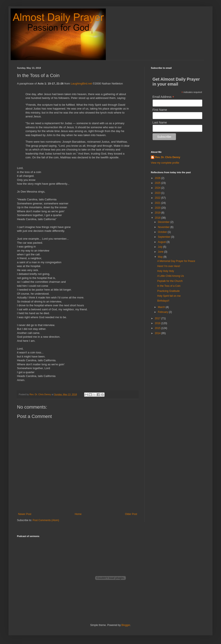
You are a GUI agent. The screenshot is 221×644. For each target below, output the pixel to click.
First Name (160, 110)
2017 (158, 318)
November (164, 227)
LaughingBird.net (81, 84)
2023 (158, 193)
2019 (158, 213)
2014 (158, 333)
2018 (158, 218)
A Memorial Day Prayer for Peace (176, 261)
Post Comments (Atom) (46, 520)
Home (78, 514)
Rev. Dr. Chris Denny (168, 157)
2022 (158, 198)
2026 (158, 178)
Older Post (131, 514)
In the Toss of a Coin (169, 286)
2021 (158, 203)
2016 (158, 323)
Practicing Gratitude (168, 291)
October (163, 232)
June (161, 252)
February (163, 312)
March (162, 307)
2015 (158, 328)
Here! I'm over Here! (169, 266)
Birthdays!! (163, 301)
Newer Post (25, 514)
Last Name (160, 122)
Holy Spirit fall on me (169, 296)
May (161, 257)
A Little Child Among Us (171, 276)
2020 (158, 208)
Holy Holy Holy (166, 271)
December (164, 222)
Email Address (163, 97)
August (162, 242)
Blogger (126, 625)
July (161, 247)
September (164, 237)
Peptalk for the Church (170, 281)
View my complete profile (165, 163)
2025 (158, 183)
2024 (158, 188)
